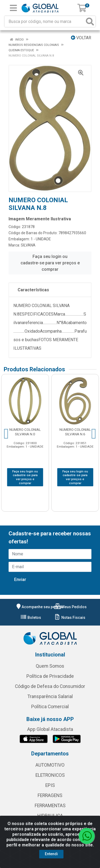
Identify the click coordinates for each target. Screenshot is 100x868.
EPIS (50, 785)
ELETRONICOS (50, 775)
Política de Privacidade (50, 676)
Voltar (81, 38)
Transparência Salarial (50, 696)
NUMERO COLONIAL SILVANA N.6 (75, 432)
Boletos (31, 618)
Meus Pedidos (70, 607)
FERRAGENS (50, 795)
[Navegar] (6, 434)
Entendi (51, 854)
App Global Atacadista (50, 729)
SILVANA (28, 245)
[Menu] (13, 8)
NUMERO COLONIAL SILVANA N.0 (25, 432)
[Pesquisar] (90, 21)
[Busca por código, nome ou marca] (45, 21)
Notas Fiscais (70, 618)
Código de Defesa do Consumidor (50, 686)
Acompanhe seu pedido (39, 607)
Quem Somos (50, 666)
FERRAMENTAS (50, 806)
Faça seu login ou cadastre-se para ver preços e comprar (50, 263)
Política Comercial (50, 707)
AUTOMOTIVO (50, 765)
